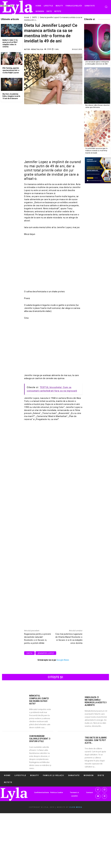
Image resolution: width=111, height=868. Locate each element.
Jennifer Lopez (46, 653)
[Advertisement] (53, 132)
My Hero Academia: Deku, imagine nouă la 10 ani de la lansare (11, 96)
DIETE (34, 17)
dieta (29, 653)
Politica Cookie (57, 792)
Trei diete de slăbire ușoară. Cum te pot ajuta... (96, 740)
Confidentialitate (42, 792)
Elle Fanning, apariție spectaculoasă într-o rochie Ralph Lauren (11, 70)
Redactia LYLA (37, 49)
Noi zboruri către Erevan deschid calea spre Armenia (96, 106)
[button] (106, 7)
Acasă (27, 17)
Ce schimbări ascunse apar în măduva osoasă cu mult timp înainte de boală (97, 150)
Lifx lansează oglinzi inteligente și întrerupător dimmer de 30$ (97, 63)
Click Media (76, 807)
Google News (63, 660)
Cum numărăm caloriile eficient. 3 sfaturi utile (40, 739)
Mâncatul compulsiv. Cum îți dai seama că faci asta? (39, 700)
